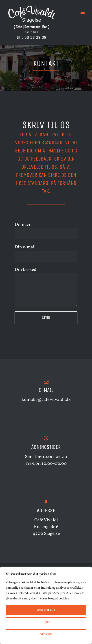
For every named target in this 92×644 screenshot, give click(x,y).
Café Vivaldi (46, 520)
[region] (46, 605)
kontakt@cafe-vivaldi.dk (46, 400)
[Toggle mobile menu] (83, 14)
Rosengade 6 (46, 527)
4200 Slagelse (46, 534)
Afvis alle (46, 634)
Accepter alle (46, 610)
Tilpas (46, 622)
